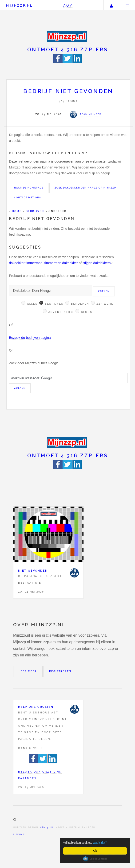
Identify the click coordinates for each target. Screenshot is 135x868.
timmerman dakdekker (61, 263)
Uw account (111, 5)
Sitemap (19, 835)
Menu (127, 5)
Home (17, 211)
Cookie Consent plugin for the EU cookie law (95, 859)
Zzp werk (105, 304)
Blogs (87, 312)
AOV (68, 5)
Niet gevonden (33, 571)
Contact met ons (28, 198)
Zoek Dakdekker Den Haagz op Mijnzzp (85, 188)
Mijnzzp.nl (19, 6)
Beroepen (80, 304)
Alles (32, 304)
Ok (95, 851)
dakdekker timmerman (26, 263)
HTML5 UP (46, 827)
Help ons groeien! (36, 707)
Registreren (60, 671)
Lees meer (28, 671)
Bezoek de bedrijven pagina (30, 338)
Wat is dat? (100, 843)
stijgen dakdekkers (97, 263)
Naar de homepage (29, 188)
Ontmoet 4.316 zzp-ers (68, 50)
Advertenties (61, 312)
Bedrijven (35, 211)
